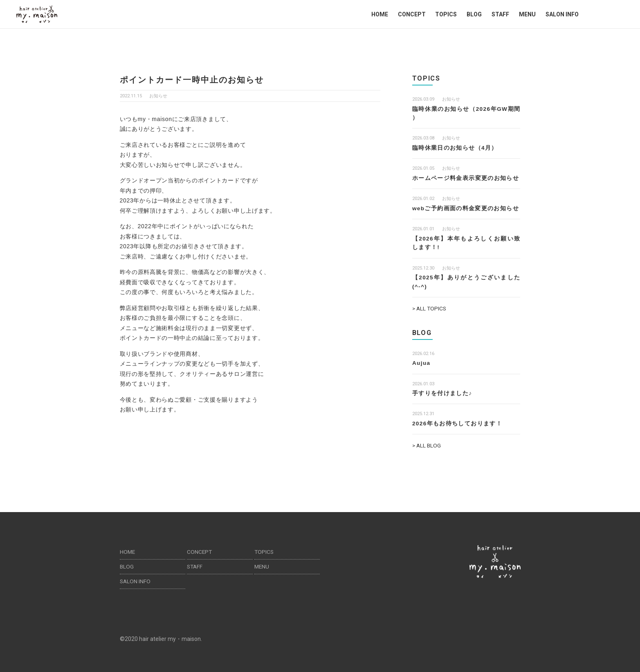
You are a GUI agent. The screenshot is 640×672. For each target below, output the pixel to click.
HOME (380, 14)
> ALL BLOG (427, 443)
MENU (527, 14)
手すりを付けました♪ (442, 391)
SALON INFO (562, 14)
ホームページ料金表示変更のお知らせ (466, 178)
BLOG (474, 14)
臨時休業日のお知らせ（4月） (455, 147)
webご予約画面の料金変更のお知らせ (466, 207)
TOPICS (446, 14)
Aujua (422, 361)
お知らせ (158, 96)
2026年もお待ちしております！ (458, 421)
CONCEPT (412, 14)
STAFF (500, 14)
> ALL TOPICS (430, 307)
